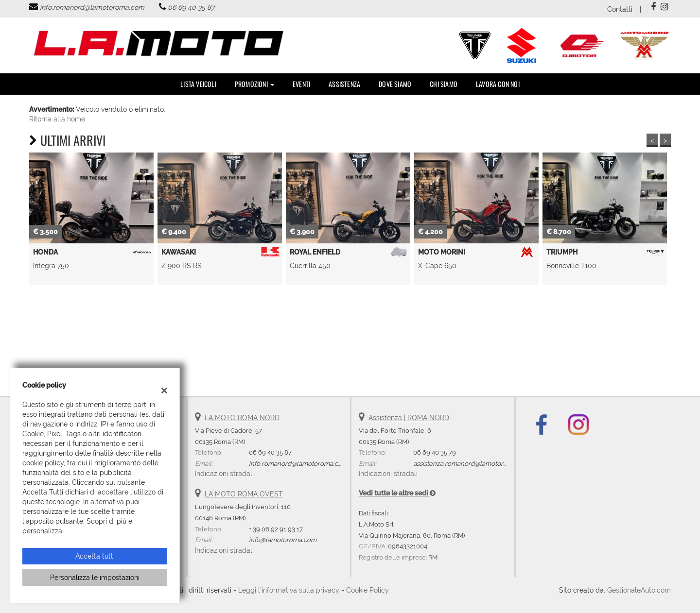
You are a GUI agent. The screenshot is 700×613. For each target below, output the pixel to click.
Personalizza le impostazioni (95, 578)
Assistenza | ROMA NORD (409, 418)
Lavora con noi (498, 84)
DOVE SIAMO (395, 84)
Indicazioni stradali (224, 474)
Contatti (620, 9)
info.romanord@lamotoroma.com (92, 7)
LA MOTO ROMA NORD (242, 418)
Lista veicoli (198, 84)
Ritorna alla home (57, 119)
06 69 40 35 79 (435, 452)
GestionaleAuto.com (639, 590)
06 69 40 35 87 (191, 7)
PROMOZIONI (254, 84)
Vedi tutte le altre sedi (397, 493)
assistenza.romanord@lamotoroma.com (472, 463)
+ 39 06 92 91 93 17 (276, 529)
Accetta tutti (95, 556)
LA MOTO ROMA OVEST (244, 494)
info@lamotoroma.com (283, 540)
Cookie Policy (367, 590)
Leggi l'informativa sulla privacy (289, 590)
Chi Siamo (444, 84)
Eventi (301, 84)
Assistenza (344, 84)
